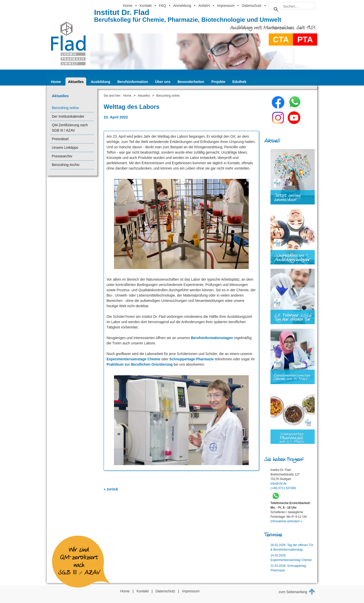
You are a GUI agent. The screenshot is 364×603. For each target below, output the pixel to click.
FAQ (163, 6)
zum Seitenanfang (297, 592)
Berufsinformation (133, 82)
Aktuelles (76, 82)
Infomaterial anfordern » (286, 521)
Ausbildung (100, 82)
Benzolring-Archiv (66, 165)
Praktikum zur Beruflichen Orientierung (140, 364)
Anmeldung (182, 6)
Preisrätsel (60, 139)
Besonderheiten (191, 82)
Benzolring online (65, 108)
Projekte (218, 82)
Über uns (163, 82)
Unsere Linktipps (65, 148)
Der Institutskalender (68, 116)
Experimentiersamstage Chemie (133, 359)
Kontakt (145, 6)
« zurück (111, 489)
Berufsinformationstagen (212, 338)
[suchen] (291, 6)
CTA (281, 39)
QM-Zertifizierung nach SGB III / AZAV (70, 128)
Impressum (226, 6)
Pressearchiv (62, 156)
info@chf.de (279, 484)
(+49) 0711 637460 (283, 488)
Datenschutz (252, 6)
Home (128, 6)
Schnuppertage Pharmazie (192, 359)
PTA (305, 39)
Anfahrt (204, 6)
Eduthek (239, 82)
